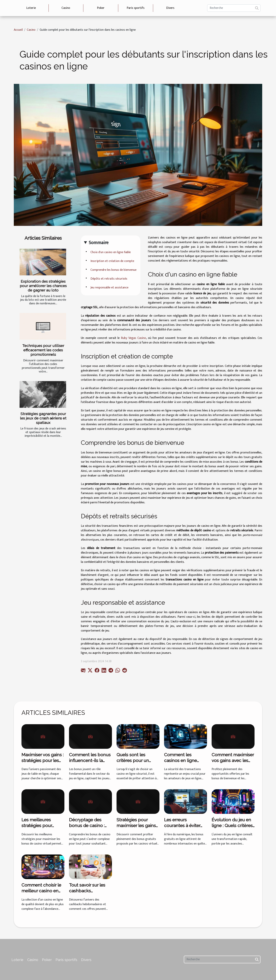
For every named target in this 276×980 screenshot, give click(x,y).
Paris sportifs (136, 8)
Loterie (31, 8)
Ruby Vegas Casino (133, 338)
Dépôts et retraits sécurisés (109, 279)
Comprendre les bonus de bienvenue (113, 270)
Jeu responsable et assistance (109, 288)
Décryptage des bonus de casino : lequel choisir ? (87, 825)
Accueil (18, 30)
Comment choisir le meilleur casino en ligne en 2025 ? (41, 891)
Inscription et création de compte (112, 261)
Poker (101, 8)
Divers (170, 8)
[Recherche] (234, 8)
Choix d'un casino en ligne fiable (111, 252)
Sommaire (99, 243)
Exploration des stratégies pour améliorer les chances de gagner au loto (43, 286)
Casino (66, 8)
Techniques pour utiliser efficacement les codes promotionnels (43, 350)
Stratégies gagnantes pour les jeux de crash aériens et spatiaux (43, 418)
